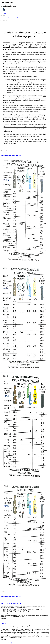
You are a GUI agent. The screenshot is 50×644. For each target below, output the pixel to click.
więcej (6, 643)
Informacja (3, 25)
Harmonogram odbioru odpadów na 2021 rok (11, 596)
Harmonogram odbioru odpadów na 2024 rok (11, 18)
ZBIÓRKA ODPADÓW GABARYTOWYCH (11, 604)
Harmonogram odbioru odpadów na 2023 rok (11, 155)
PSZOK (5, 13)
